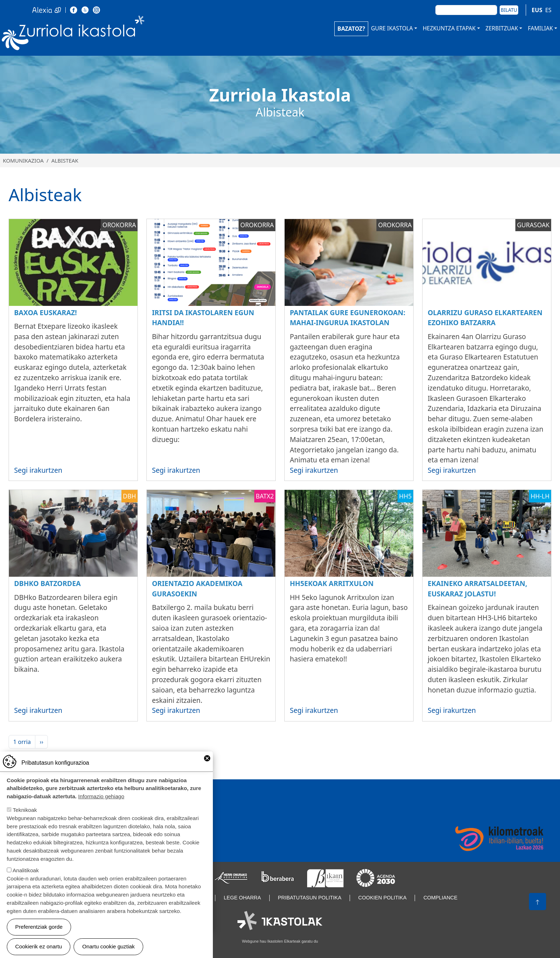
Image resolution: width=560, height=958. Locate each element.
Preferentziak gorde (39, 927)
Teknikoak (25, 810)
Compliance (441, 898)
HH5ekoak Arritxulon (332, 583)
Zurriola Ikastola (89, 35)
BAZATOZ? (351, 29)
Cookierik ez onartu (39, 946)
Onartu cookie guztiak (108, 946)
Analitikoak (26, 870)
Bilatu (509, 10)
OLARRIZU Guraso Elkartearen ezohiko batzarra (485, 318)
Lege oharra (242, 898)
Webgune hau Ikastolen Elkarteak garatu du (280, 941)
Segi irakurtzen (38, 470)
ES (548, 10)
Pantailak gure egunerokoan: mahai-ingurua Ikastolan (347, 318)
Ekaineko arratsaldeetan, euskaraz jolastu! (477, 589)
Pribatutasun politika (310, 898)
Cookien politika (382, 898)
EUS (537, 10)
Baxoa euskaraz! (45, 312)
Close (207, 758)
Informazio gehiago (101, 796)
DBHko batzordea (47, 583)
